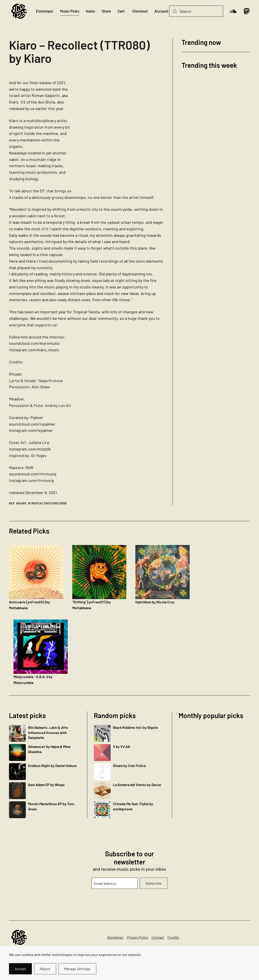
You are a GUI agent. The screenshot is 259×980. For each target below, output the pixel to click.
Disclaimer (115, 937)
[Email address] (115, 883)
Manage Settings (77, 969)
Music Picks (70, 11)
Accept (20, 969)
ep (13, 503)
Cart (121, 11)
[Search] (196, 11)
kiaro (22, 503)
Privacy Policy (138, 937)
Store (106, 11)
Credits (173, 937)
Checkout (140, 11)
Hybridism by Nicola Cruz (155, 602)
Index (91, 11)
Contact (158, 937)
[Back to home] (19, 11)
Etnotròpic (45, 11)
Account (161, 11)
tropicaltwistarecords (48, 503)
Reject (45, 969)
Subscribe (154, 883)
